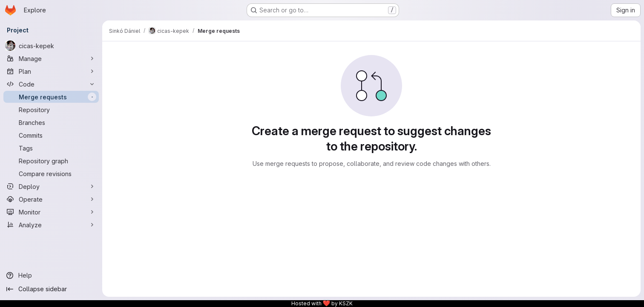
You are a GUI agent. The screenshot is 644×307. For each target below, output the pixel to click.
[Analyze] (51, 225)
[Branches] (51, 122)
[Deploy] (51, 186)
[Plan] (51, 71)
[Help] (51, 275)
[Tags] (51, 148)
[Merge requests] (51, 97)
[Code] (51, 84)
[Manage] (51, 58)
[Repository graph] (51, 161)
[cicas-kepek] (51, 46)
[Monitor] (51, 212)
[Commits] (51, 135)
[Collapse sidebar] (51, 289)
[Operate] (51, 199)
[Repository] (51, 110)
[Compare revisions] (51, 174)
